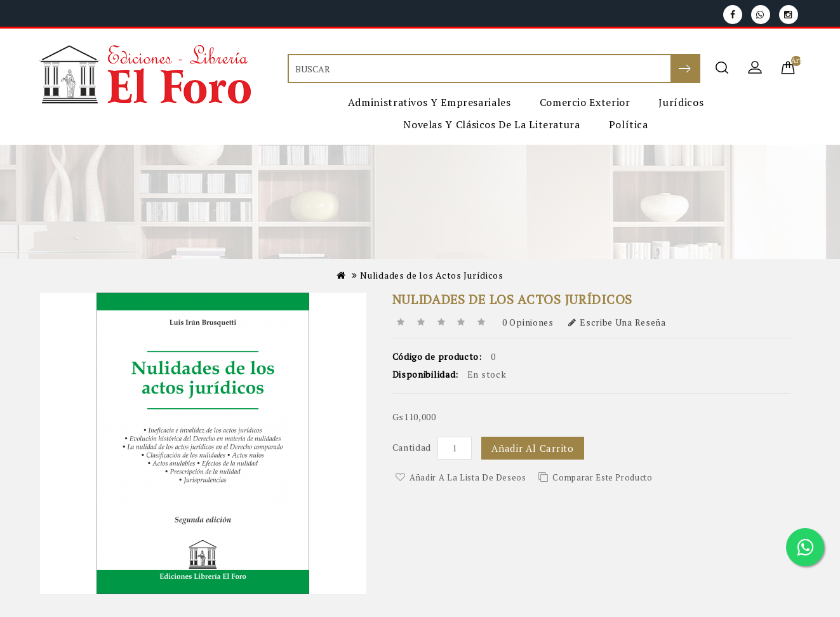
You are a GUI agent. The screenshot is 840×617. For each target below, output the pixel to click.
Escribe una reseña (617, 322)
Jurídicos (681, 102)
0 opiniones (528, 322)
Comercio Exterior (585, 102)
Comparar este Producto (602, 477)
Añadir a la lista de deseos (468, 477)
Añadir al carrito (533, 448)
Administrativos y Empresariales (430, 102)
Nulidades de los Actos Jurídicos (431, 275)
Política (629, 124)
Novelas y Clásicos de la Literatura (491, 124)
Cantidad (412, 447)
